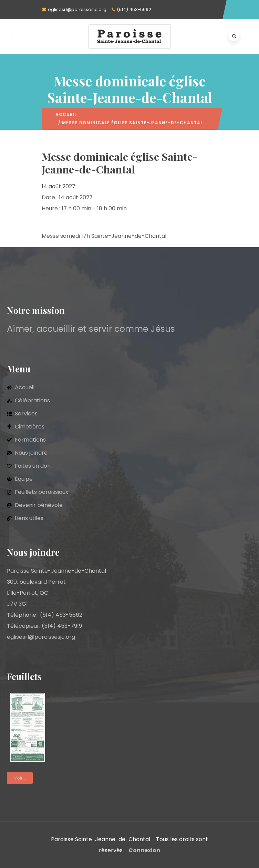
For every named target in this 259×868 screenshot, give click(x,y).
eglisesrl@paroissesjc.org (77, 9)
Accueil (66, 114)
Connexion (144, 850)
